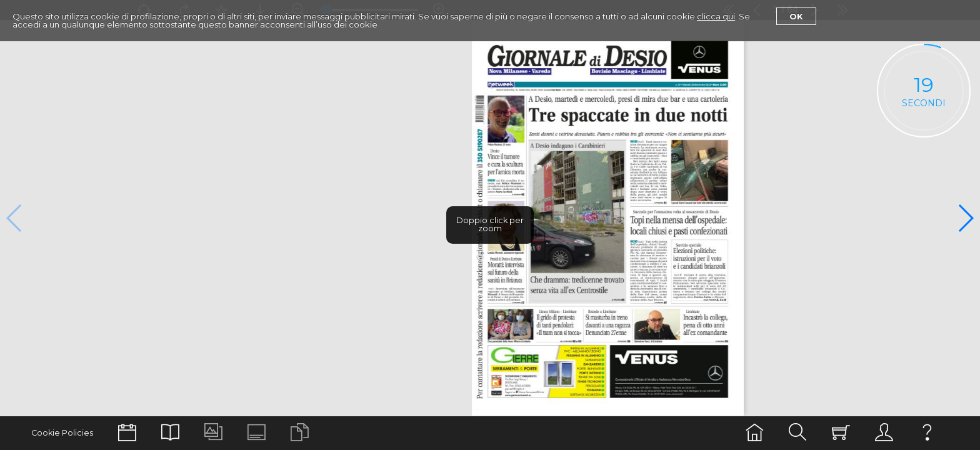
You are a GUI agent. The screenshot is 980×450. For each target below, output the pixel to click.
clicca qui (716, 16)
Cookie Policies (62, 433)
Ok (796, 16)
